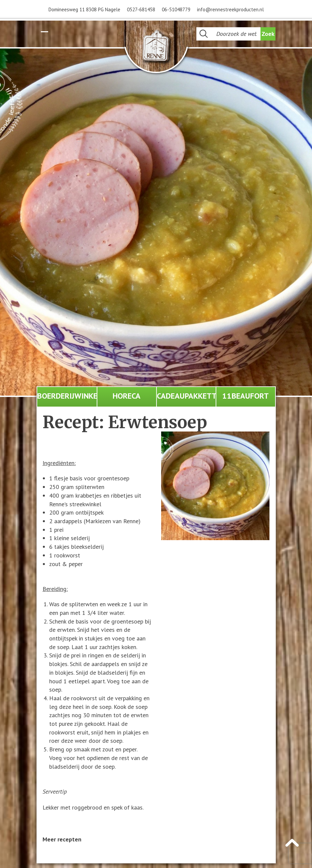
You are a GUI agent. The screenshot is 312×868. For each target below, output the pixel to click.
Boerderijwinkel (67, 396)
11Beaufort (246, 396)
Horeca (127, 396)
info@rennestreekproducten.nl (230, 9)
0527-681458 (141, 9)
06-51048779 (176, 9)
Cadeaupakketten (186, 396)
